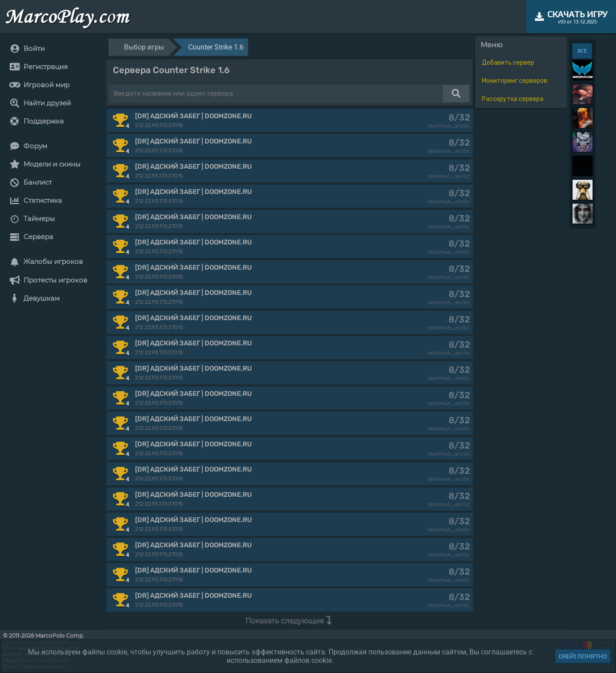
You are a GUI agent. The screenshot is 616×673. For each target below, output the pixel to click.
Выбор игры (144, 47)
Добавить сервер (508, 63)
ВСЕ (582, 51)
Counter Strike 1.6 (216, 47)
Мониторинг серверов (515, 81)
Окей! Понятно (583, 656)
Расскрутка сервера (513, 99)
